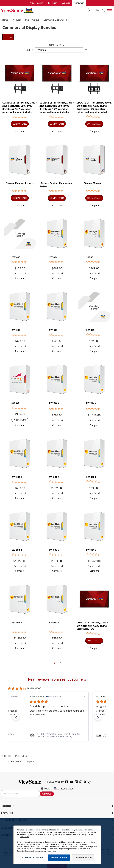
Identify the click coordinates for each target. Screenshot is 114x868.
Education (53, 3)
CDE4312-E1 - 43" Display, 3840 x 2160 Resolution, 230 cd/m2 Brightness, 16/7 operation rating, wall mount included (94, 107)
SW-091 (90, 257)
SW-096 (15, 403)
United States (64, 789)
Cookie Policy (92, 834)
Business (66, 3)
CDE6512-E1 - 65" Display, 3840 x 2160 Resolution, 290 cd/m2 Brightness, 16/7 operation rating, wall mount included (20, 107)
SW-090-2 (54, 403)
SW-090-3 (54, 623)
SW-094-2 (91, 550)
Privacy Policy (81, 834)
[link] (57, 735)
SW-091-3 (54, 477)
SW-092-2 (91, 477)
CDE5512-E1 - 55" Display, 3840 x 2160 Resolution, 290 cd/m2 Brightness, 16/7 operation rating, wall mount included (57, 107)
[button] (20, 131)
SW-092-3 (17, 550)
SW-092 (16, 330)
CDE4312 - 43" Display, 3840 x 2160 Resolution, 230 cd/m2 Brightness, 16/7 (92, 626)
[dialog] (57, 843)
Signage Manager (93, 183)
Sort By (30, 50)
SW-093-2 (54, 550)
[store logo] (45, 11)
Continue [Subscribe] (47, 794)
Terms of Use (25, 837)
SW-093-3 (91, 403)
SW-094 (53, 257)
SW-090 (16, 257)
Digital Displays (32, 20)
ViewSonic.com (37, 3)
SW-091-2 (17, 477)
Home (5, 20)
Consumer (79, 3)
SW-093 (53, 330)
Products (17, 20)
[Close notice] (97, 829)
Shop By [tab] (8, 37)
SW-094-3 (17, 623)
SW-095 (90, 330)
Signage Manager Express (20, 183)
